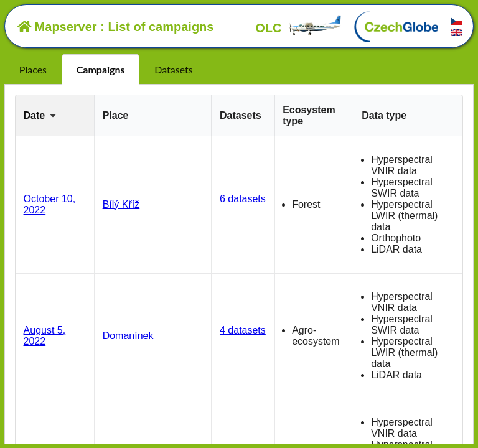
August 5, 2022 (45, 336)
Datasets (173, 69)
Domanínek (128, 336)
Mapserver (57, 27)
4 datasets (243, 330)
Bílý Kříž (121, 204)
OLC (299, 28)
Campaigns (101, 69)
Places (33, 69)
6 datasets (243, 199)
